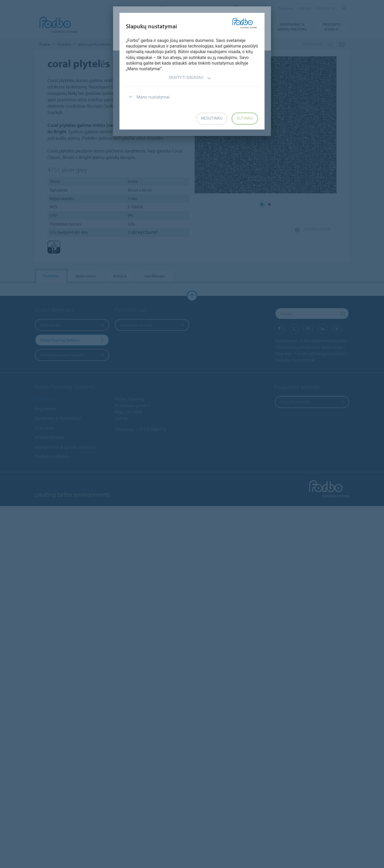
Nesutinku (212, 118)
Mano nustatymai (148, 97)
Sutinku (245, 118)
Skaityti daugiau (190, 78)
